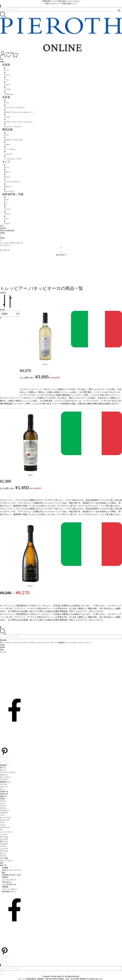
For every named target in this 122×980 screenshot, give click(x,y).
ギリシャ (3, 853)
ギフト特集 (4, 858)
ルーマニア (4, 839)
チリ (2, 830)
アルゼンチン (5, 811)
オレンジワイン (6, 777)
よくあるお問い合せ (9, 884)
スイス (2, 822)
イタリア (3, 806)
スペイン (3, 825)
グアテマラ (4, 851)
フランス (3, 801)
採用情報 (5, 887)
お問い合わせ (7, 882)
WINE (2, 62)
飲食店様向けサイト (9, 892)
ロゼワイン (4, 775)
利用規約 (5, 877)
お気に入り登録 (31, 384)
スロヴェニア (5, 827)
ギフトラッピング (6, 861)
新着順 (5, 314)
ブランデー (4, 780)
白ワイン (3, 770)
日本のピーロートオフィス (12, 870)
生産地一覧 (4, 791)
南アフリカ (4, 842)
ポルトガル (4, 837)
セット (2, 789)
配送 (4, 872)
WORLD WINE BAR (7, 231)
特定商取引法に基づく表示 (12, 875)
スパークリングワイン (8, 772)
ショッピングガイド (9, 880)
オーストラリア (6, 818)
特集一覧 (3, 865)
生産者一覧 (4, 794)
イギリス (3, 846)
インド (2, 815)
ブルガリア (4, 844)
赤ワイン (3, 768)
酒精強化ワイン (6, 782)
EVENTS (3, 228)
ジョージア (4, 849)
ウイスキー (4, 784)
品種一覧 (3, 796)
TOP (2, 59)
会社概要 (5, 868)
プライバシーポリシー (10, 889)
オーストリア (5, 820)
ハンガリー (4, 834)
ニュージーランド (6, 832)
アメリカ (3, 808)
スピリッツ (4, 787)
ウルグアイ (4, 813)
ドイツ (2, 803)
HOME (2, 233)
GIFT (2, 226)
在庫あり (45, 364)
